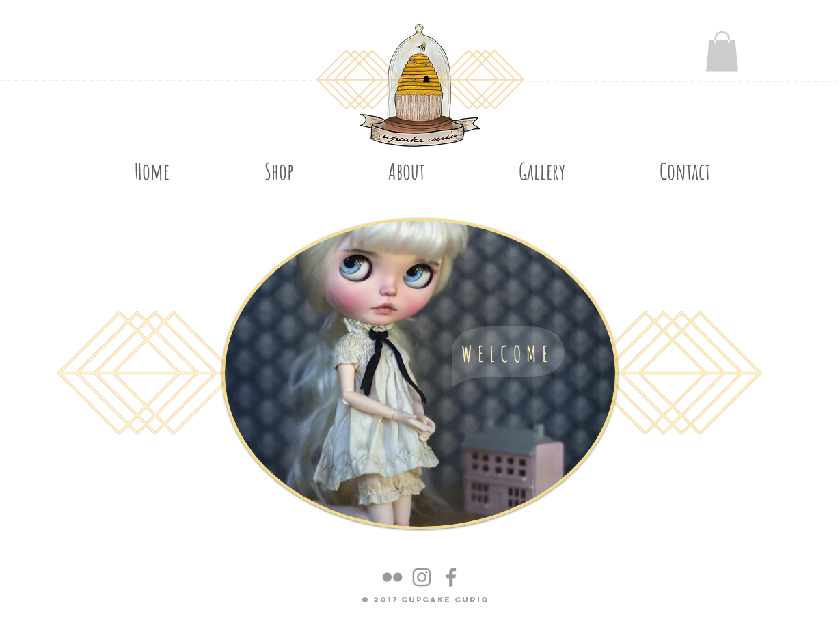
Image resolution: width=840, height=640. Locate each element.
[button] (722, 52)
